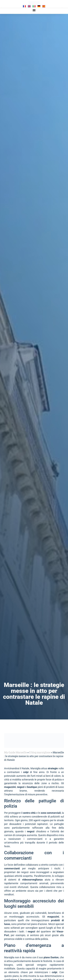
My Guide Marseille (16, 752)
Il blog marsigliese (40, 752)
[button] (34, 10)
